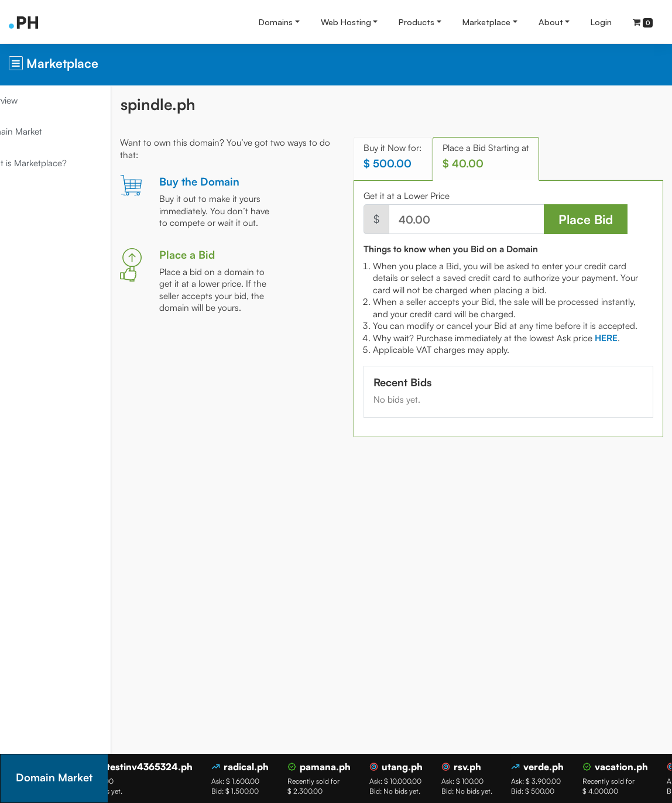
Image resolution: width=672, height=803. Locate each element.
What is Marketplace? (54, 163)
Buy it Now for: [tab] (410, 156)
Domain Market (42, 131)
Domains (276, 22)
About (551, 22)
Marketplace (486, 22)
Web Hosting (346, 22)
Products (416, 22)
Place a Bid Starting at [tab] (503, 156)
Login (601, 22)
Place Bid (587, 219)
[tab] (624, 350)
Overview (30, 100)
